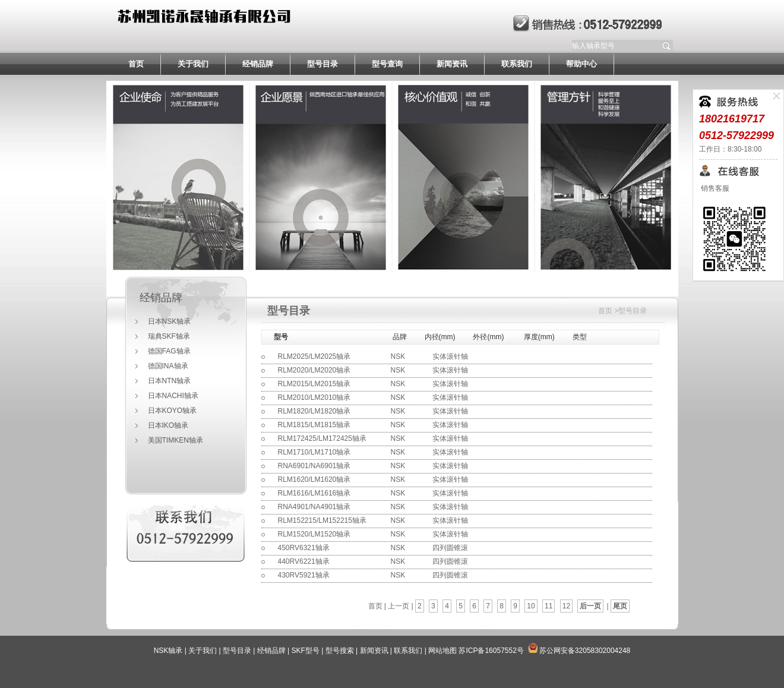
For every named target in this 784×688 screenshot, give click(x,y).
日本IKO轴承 (168, 425)
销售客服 (714, 188)
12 (566, 606)
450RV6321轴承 (304, 548)
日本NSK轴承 (170, 321)
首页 (136, 64)
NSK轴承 (168, 651)
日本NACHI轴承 (173, 396)
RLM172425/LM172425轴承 (322, 438)
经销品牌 (258, 64)
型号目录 (323, 64)
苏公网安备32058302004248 (585, 651)
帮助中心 (581, 64)
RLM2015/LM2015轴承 (314, 384)
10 (531, 606)
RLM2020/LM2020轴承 (314, 370)
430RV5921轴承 (304, 575)
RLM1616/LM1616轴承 (314, 493)
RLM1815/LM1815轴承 (314, 425)
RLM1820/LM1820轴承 (314, 411)
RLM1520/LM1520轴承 (314, 534)
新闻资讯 (452, 64)
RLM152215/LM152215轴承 (322, 520)
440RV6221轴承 (304, 561)
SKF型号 (306, 651)
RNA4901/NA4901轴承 (314, 507)
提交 (667, 46)
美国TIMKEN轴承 (176, 440)
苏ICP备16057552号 (491, 651)
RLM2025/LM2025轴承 (314, 356)
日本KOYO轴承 (173, 411)
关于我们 (193, 64)
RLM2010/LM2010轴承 (314, 397)
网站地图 (442, 651)
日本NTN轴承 (170, 381)
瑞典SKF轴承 (169, 336)
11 (549, 606)
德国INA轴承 (168, 366)
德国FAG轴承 (169, 351)
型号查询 (387, 64)
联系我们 (517, 64)
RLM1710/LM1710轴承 (314, 452)
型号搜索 (340, 651)
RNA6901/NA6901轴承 (314, 466)
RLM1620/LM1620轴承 (314, 479)
